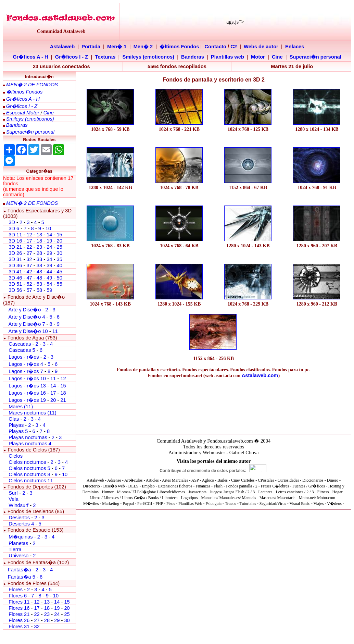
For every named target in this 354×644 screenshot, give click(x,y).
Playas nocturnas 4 (30, 444)
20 (59, 241)
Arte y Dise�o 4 (27, 317)
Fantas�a (20, 570)
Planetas (18, 543)
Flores (16, 590)
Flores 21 (19, 614)
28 (39, 253)
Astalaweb (62, 47)
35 (59, 259)
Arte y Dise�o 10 (28, 331)
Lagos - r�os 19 (27, 400)
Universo (18, 556)
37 (29, 265)
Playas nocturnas (28, 437)
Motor (258, 57)
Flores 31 (19, 627)
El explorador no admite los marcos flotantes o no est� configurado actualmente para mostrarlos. (214, 481)
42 (29, 272)
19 (49, 241)
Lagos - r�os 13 (27, 386)
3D (12, 222)
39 (49, 265)
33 (39, 259)
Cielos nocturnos (27, 462)
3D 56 (15, 290)
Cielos (16, 456)
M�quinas (21, 537)
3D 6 (15, 228)
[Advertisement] (110, 332)
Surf (13, 493)
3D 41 (15, 272)
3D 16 (15, 241)
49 (49, 278)
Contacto (216, 47)
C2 (234, 47)
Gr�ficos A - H (30, 57)
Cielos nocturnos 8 (30, 474)
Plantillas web (227, 57)
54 (49, 284)
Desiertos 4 (22, 524)
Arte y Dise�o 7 (27, 324)
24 (49, 247)
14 (49, 235)
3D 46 (15, 278)
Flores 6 (18, 596)
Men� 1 (117, 47)
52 (29, 284)
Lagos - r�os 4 (27, 364)
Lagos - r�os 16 (27, 393)
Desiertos (19, 518)
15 (59, 235)
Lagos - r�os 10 (27, 379)
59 (49, 290)
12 (30, 235)
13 (39, 235)
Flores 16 (19, 608)
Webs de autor (261, 47)
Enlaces (295, 47)
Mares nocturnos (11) (32, 413)
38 (39, 265)
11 (55, 331)
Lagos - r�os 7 (26, 371)
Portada (91, 47)
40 (59, 265)
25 (59, 247)
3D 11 (15, 235)
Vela (14, 499)
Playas (16, 425)
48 (39, 278)
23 (39, 247)
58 (39, 290)
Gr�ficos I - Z (72, 57)
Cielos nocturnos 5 (29, 468)
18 (39, 241)
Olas (14, 419)
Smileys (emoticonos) (148, 57)
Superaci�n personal (315, 57)
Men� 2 (143, 47)
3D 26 (15, 253)
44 (49, 272)
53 (39, 284)
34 (49, 259)
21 (63, 400)
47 (29, 278)
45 (59, 272)
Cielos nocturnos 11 (31, 481)
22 (29, 247)
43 (39, 272)
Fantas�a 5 (22, 577)
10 (48, 228)
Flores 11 (19, 602)
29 (49, 253)
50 (59, 278)
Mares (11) (21, 407)
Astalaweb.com (260, 375)
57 (29, 290)
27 (29, 253)
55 (59, 284)
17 (29, 241)
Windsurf (18, 505)
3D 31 (15, 259)
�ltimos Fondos (179, 47)
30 (59, 253)
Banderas (193, 57)
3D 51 (15, 284)
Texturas (105, 57)
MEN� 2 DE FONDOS (32, 85)
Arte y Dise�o (24, 310)
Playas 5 (18, 431)
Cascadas (20, 344)
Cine (277, 57)
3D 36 (15, 265)
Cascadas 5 (22, 350)
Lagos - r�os (24, 357)
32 (29, 259)
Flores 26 (19, 620)
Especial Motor (23, 113)
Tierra (15, 549)
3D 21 (15, 247)
